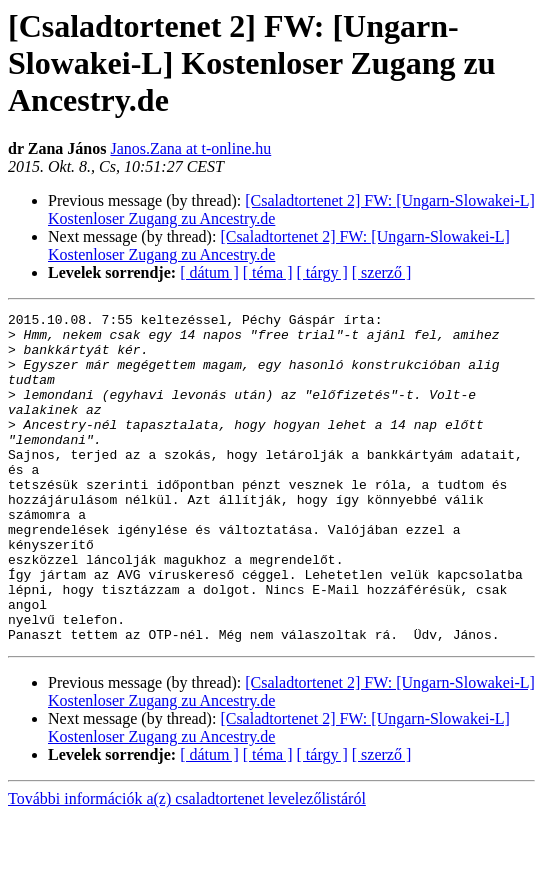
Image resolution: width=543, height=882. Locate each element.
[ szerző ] (382, 272)
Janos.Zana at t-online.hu (190, 148)
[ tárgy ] (322, 272)
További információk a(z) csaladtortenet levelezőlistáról (187, 864)
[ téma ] (268, 272)
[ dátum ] (209, 272)
